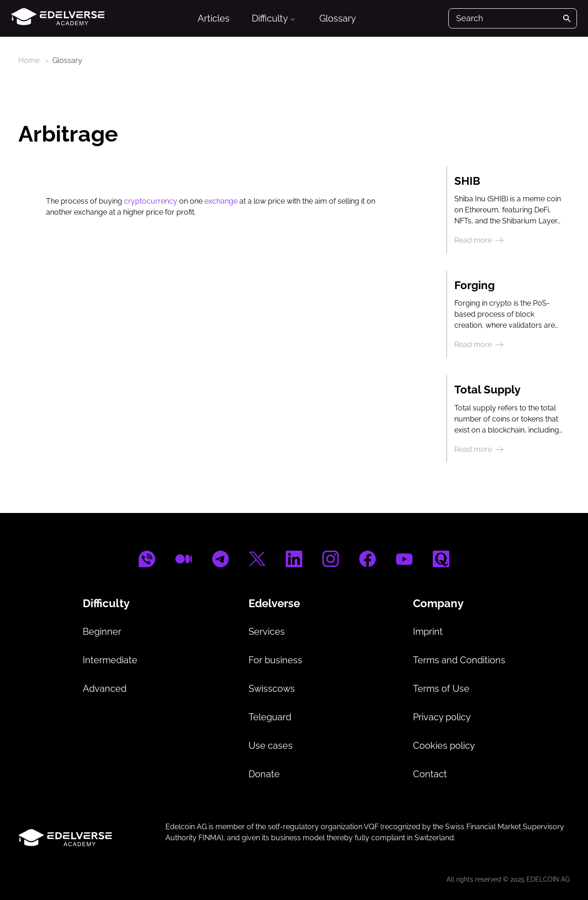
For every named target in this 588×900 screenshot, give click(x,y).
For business (275, 660)
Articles (214, 18)
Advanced (105, 689)
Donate (264, 774)
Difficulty (274, 18)
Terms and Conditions (459, 660)
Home (29, 60)
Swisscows (272, 689)
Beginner (102, 632)
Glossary (338, 18)
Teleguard (270, 717)
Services (267, 632)
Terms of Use (441, 689)
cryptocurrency (151, 201)
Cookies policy (444, 746)
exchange (221, 201)
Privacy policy (442, 717)
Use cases (271, 746)
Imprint (428, 632)
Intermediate (110, 660)
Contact (430, 774)
